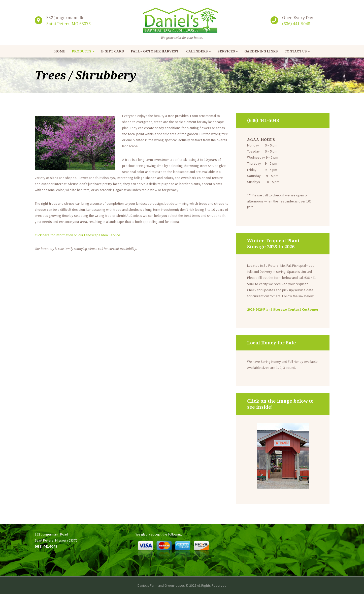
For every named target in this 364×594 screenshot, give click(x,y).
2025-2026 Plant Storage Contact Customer (283, 309)
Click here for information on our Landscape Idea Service (77, 235)
